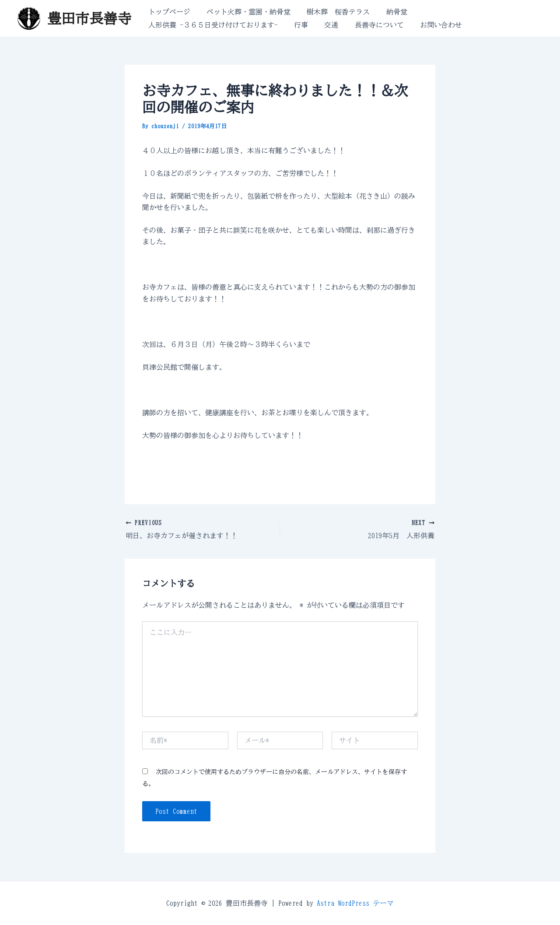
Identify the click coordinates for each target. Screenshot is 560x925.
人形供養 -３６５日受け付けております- (212, 25)
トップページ (168, 12)
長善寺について (371, 25)
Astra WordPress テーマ (355, 903)
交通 (325, 25)
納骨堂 (388, 12)
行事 (297, 25)
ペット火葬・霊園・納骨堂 (245, 12)
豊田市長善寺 (89, 18)
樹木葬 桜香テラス (332, 12)
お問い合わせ (430, 25)
